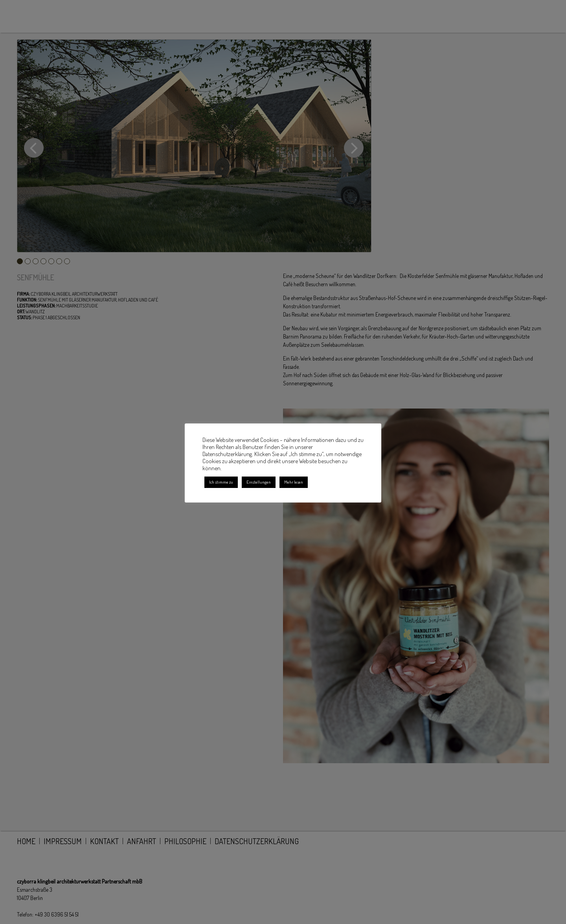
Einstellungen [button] (259, 482)
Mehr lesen (294, 482)
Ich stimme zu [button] (221, 482)
